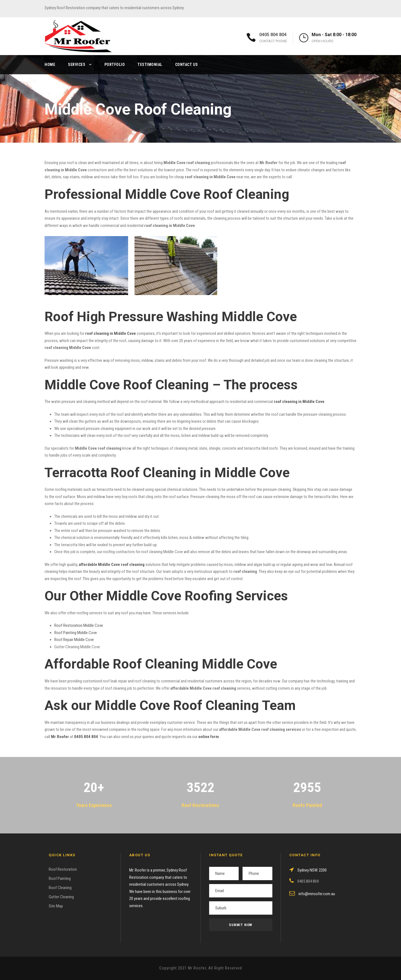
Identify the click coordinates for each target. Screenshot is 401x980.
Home (50, 65)
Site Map (56, 906)
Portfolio (115, 65)
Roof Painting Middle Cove (76, 633)
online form (209, 737)
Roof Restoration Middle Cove (79, 625)
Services (77, 65)
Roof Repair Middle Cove (74, 640)
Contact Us (187, 65)
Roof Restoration (63, 869)
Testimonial (150, 65)
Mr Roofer (60, 737)
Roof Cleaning (60, 888)
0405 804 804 (273, 35)
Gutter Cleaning (61, 897)
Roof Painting (60, 878)
